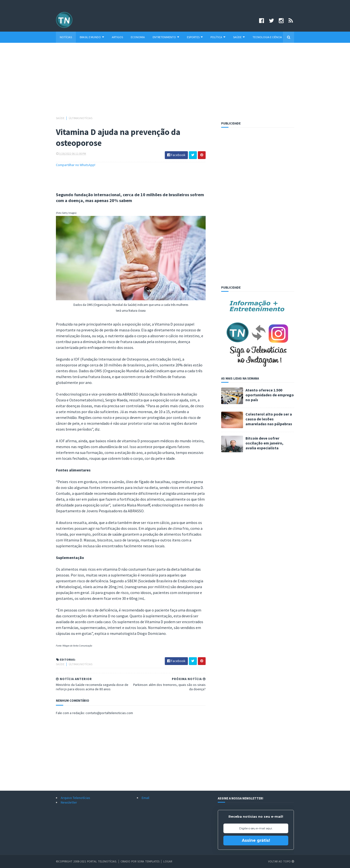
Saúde (239, 37)
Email (145, 798)
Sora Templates (149, 861)
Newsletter (69, 802)
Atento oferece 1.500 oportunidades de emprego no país (270, 395)
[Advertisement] (175, 82)
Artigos (117, 37)
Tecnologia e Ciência (267, 37)
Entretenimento (166, 37)
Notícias (66, 37)
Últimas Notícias (81, 118)
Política (218, 37)
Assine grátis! (256, 840)
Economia (138, 37)
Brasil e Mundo (92, 37)
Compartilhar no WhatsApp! (76, 165)
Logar (168, 861)
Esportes (195, 37)
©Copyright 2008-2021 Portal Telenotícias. (86, 861)
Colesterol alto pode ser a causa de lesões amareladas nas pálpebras (269, 419)
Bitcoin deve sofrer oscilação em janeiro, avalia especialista (264, 443)
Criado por (129, 861)
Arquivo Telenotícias (75, 798)
